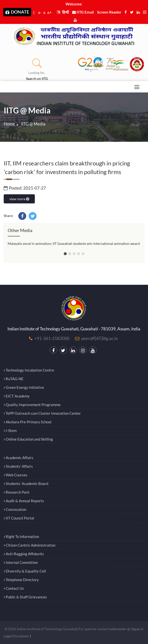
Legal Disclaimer (16, 636)
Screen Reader (109, 12)
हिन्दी (63, 12)
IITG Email (83, 12)
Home (9, 124)
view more (19, 199)
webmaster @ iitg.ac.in (126, 629)
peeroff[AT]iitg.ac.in (99, 338)
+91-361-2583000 (52, 338)
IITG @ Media (33, 124)
